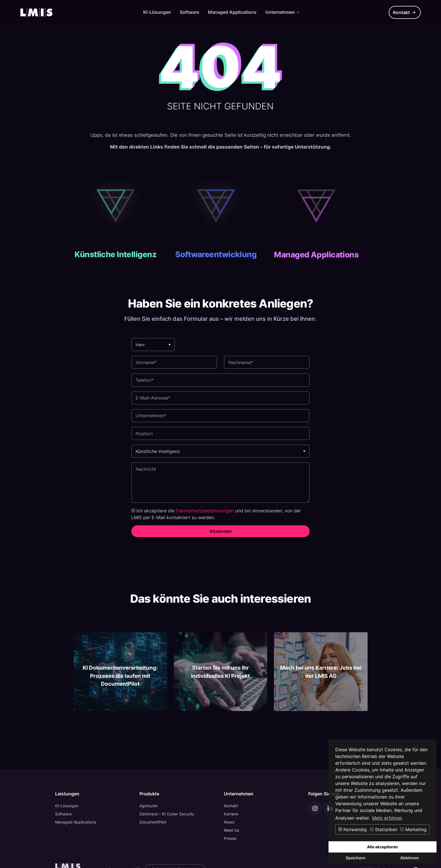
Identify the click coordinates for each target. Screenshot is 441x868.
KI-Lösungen (157, 12)
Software (189, 12)
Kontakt (405, 13)
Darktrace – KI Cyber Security (167, 814)
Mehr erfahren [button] (387, 818)
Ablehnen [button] (409, 858)
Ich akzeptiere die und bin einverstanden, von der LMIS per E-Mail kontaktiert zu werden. (216, 514)
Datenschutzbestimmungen (205, 511)
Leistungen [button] (67, 794)
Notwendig (353, 829)
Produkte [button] (149, 794)
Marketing (413, 829)
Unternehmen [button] (239, 794)
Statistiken (384, 829)
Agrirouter (149, 806)
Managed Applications (232, 12)
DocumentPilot (153, 822)
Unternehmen (283, 12)
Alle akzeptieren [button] (382, 847)
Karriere (231, 814)
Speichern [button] (355, 858)
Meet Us (231, 830)
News (229, 822)
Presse (230, 838)
